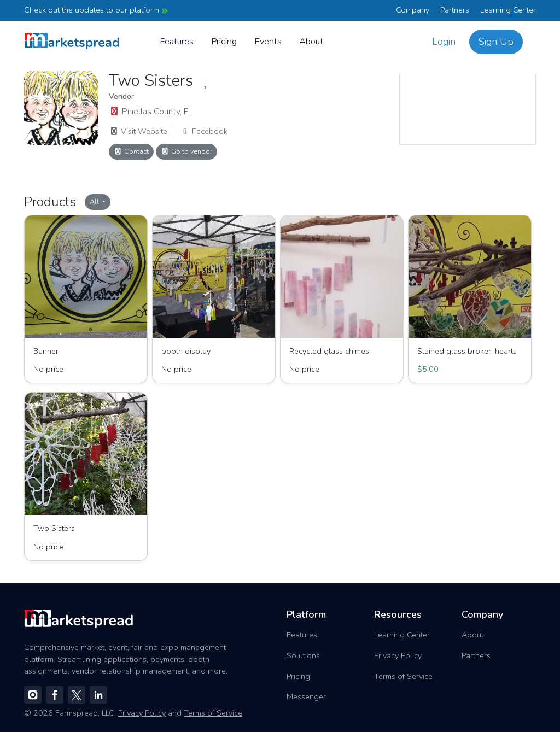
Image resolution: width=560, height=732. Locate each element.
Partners (455, 10)
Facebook (204, 131)
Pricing (224, 41)
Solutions (303, 655)
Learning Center (508, 10)
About (311, 41)
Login (444, 42)
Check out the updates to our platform (96, 10)
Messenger (306, 696)
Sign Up (496, 42)
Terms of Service (403, 676)
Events (268, 41)
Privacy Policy (398, 655)
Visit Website (138, 131)
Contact (131, 151)
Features (177, 41)
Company (413, 10)
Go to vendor (186, 151)
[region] (468, 109)
